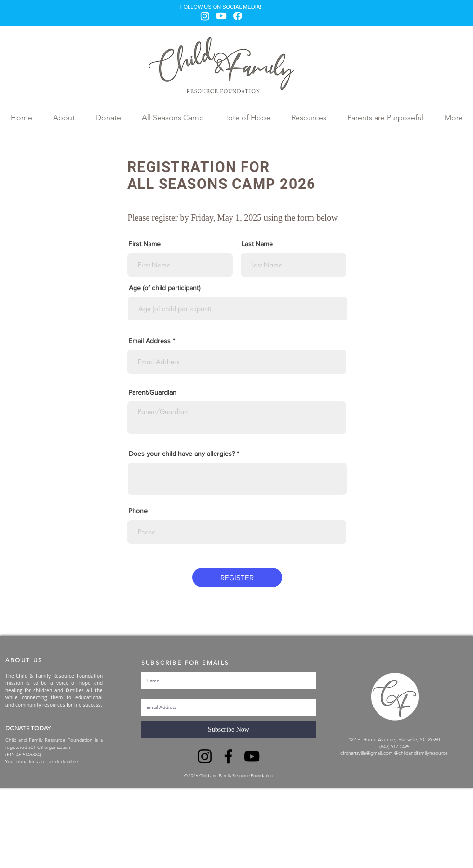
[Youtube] (221, 16)
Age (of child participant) (164, 288)
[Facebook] (238, 16)
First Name (144, 244)
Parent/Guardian (152, 392)
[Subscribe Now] (229, 729)
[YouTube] (252, 756)
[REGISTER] (237, 577)
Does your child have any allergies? (182, 454)
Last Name (257, 244)
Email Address (149, 341)
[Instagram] (205, 16)
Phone (138, 511)
